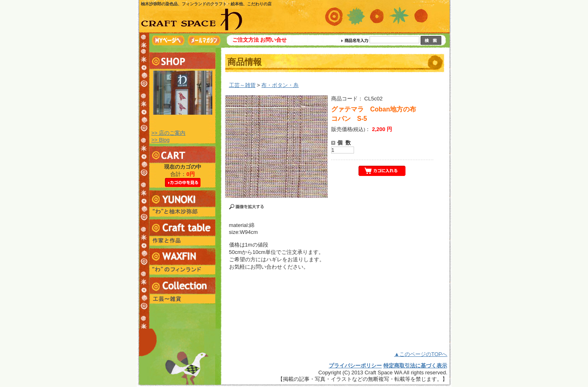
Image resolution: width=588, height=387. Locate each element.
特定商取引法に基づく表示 (415, 366)
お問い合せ (273, 40)
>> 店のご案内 (169, 133)
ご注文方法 (246, 40)
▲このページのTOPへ (421, 354)
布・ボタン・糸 (280, 85)
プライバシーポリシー (355, 366)
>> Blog (161, 140)
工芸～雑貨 (242, 85)
